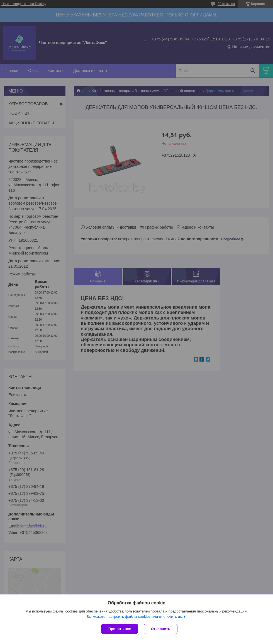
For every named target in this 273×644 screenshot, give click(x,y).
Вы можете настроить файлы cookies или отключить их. (135, 617)
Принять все (120, 629)
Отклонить (161, 629)
